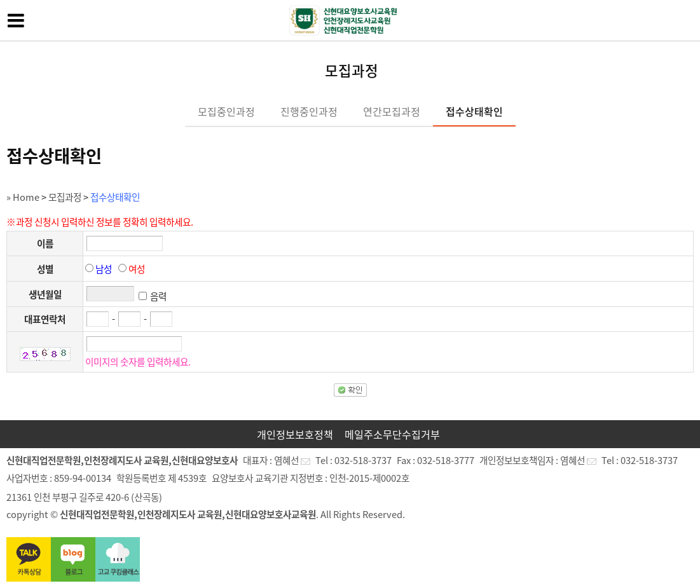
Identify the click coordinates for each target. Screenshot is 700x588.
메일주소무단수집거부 (392, 434)
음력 (158, 296)
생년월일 (45, 294)
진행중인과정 (309, 111)
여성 (137, 269)
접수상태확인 (474, 111)
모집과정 (65, 197)
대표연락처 (45, 319)
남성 (104, 269)
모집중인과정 (226, 111)
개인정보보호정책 (295, 434)
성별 (45, 269)
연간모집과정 (392, 111)
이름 (45, 243)
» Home (23, 197)
